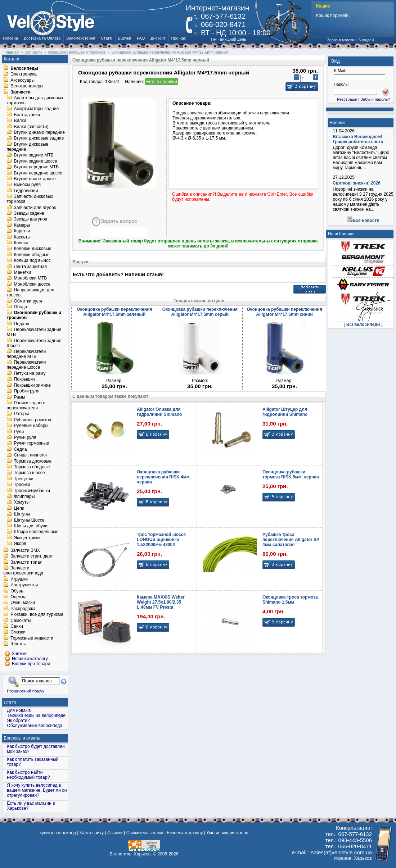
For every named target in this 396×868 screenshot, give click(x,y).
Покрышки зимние (32, 385)
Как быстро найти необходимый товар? (28, 775)
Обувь (17, 591)
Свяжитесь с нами (145, 833)
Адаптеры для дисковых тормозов (35, 100)
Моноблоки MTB (30, 278)
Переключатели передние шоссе (26, 365)
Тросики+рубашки (32, 491)
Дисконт (158, 38)
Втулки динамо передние (39, 132)
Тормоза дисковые (33, 461)
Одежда (19, 597)
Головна (10, 38)
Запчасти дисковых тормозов (30, 199)
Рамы (19, 397)
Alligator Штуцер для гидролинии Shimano (285, 412)
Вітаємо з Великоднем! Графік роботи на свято (358, 139)
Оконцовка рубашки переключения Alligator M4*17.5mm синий (284, 312)
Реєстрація (347, 99)
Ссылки (115, 833)
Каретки (22, 231)
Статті (106, 38)
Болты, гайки (27, 115)
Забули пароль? (375, 99)
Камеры (22, 225)
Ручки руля (25, 437)
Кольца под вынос (32, 261)
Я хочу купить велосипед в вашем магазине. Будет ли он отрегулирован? (37, 790)
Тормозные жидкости (32, 638)
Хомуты (22, 503)
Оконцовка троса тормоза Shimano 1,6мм (290, 600)
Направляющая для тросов (30, 293)
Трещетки (23, 479)
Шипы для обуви (31, 526)
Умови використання (227, 833)
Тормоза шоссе (29, 473)
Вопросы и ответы (22, 738)
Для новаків (19, 710)
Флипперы (24, 496)
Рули (19, 432)
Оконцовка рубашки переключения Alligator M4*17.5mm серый (200, 312)
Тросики (22, 485)
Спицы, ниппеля (30, 455)
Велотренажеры (27, 86)
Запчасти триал (26, 562)
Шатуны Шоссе (29, 520)
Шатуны (22, 514)
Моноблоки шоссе (32, 284)
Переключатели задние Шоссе (34, 343)
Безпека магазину (185, 833)
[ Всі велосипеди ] (363, 324)
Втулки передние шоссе (38, 173)
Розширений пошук (26, 691)
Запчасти (21, 92)
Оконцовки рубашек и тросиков (34, 315)
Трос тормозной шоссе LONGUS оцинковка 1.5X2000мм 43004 (161, 540)
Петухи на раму (30, 373)
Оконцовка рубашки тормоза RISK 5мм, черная (291, 474)
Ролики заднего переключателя (26, 405)
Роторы (21, 414)
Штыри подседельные (36, 532)
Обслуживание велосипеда (35, 726)
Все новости (366, 221)
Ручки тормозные (31, 444)
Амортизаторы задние (36, 109)
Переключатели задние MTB (34, 332)
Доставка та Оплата (42, 38)
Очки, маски (23, 603)
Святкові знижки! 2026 (357, 183)
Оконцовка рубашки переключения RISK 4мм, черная (164, 477)
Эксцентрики (27, 538)
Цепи (19, 508)
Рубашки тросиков (32, 420)
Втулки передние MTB (36, 167)
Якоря (20, 544)
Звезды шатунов (30, 219)
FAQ (141, 38)
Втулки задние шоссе (35, 161)
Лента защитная (30, 267)
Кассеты (22, 237)
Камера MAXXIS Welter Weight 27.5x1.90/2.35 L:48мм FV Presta (161, 602)
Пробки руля (26, 391)
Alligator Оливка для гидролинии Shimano (159, 412)
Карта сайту (92, 833)
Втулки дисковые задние (39, 138)
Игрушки (19, 579)
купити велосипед (58, 833)
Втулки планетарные (35, 179)
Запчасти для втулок (35, 208)
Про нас (179, 38)
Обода (20, 307)
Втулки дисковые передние (27, 147)
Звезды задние (29, 213)
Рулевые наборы (31, 426)
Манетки (22, 272)
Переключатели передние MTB (26, 354)
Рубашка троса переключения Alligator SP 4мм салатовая (291, 540)
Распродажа (23, 609)
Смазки (18, 632)
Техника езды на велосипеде (36, 715)
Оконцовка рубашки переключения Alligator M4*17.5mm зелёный (114, 312)
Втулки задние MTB (34, 155)
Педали (21, 324)
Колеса (21, 243)
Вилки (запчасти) (31, 127)
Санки (17, 626)
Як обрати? (18, 721)
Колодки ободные (31, 255)
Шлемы (18, 644)
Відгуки (125, 38)
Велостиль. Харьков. (131, 854)
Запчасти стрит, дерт (32, 556)
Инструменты (24, 585)
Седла (20, 449)
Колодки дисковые (32, 249)
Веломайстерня (81, 38)
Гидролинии (26, 191)
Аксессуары (22, 80)
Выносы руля (27, 185)
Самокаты (21, 621)
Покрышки (24, 380)
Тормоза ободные (32, 467)
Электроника (24, 74)
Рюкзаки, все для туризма (37, 615)
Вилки (20, 121)
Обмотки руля (28, 301)
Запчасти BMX (25, 550)
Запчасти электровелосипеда (23, 571)
